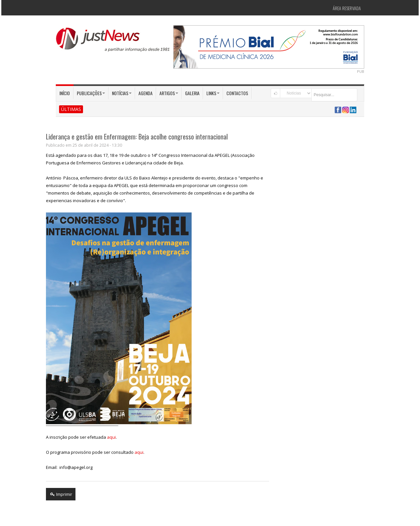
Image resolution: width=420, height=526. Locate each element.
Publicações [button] (91, 93)
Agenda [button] (146, 93)
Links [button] (213, 93)
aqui (111, 437)
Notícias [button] (122, 93)
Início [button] (65, 93)
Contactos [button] (237, 93)
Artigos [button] (169, 93)
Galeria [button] (192, 93)
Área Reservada (347, 8)
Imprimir (61, 494)
